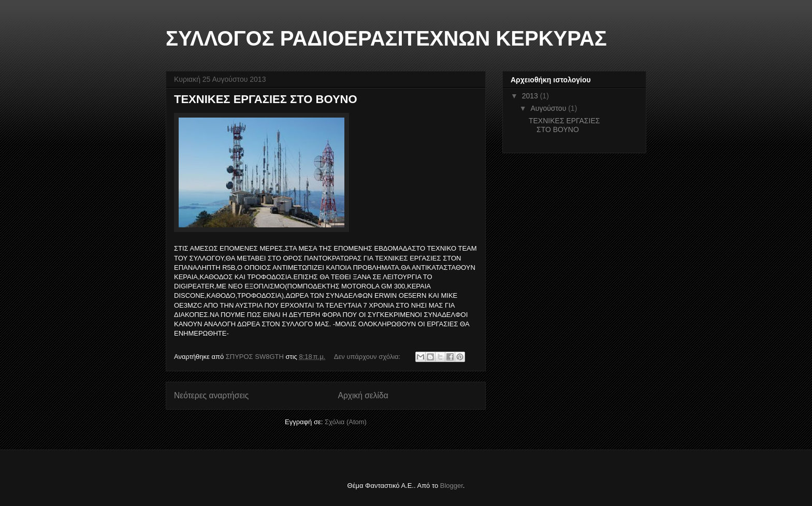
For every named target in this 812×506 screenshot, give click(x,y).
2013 (531, 96)
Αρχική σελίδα (363, 395)
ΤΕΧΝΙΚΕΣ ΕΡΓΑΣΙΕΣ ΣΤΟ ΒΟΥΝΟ (266, 99)
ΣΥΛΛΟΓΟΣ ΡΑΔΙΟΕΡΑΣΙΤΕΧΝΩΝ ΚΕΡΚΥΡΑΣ (386, 38)
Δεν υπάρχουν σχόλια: (368, 357)
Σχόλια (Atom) (346, 422)
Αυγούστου (549, 108)
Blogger (452, 486)
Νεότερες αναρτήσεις (211, 395)
